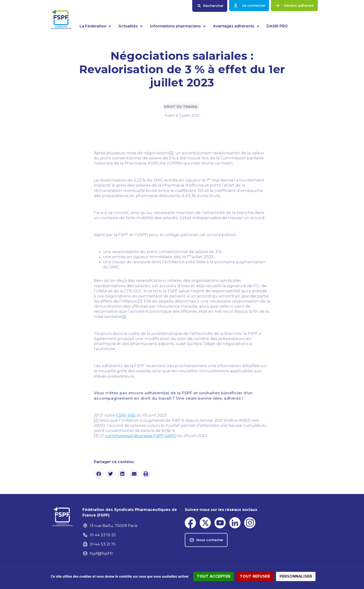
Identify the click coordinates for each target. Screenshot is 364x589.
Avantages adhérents (236, 26)
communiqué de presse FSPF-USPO (141, 436)
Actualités (130, 26)
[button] (210, 6)
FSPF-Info (126, 415)
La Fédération (95, 26)
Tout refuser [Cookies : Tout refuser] (255, 576)
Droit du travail (181, 107)
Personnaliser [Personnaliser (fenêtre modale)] (296, 576)
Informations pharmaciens (178, 26)
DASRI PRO (277, 26)
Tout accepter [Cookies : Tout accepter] (214, 576)
